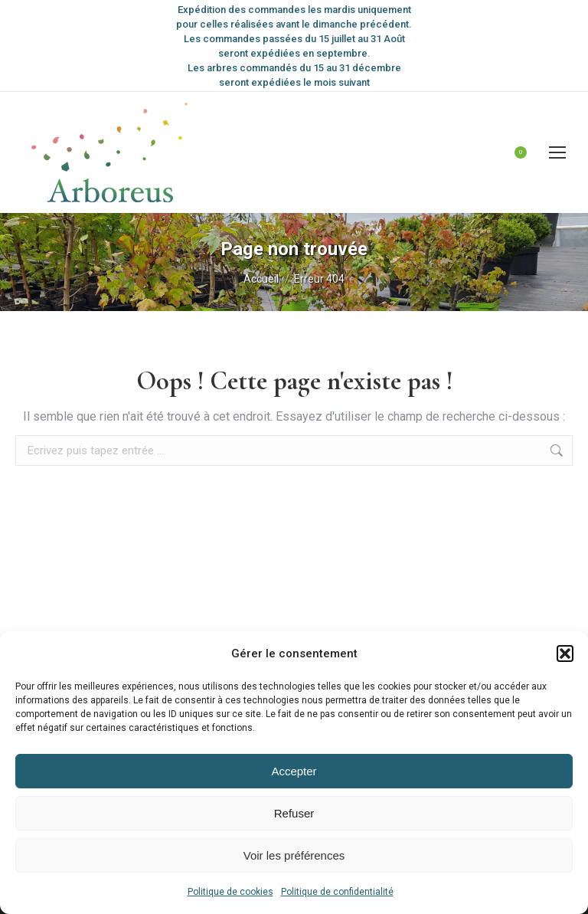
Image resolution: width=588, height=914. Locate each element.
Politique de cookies (230, 892)
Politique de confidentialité (337, 892)
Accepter (294, 771)
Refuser (294, 813)
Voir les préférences (294, 855)
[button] (565, 654)
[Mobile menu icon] (557, 152)
